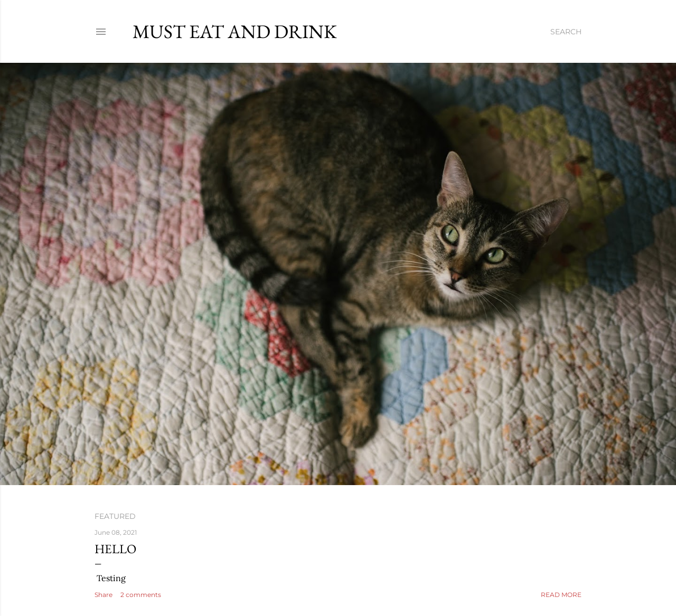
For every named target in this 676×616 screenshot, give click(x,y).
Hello (115, 549)
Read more (561, 595)
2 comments (141, 595)
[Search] (566, 32)
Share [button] (104, 595)
